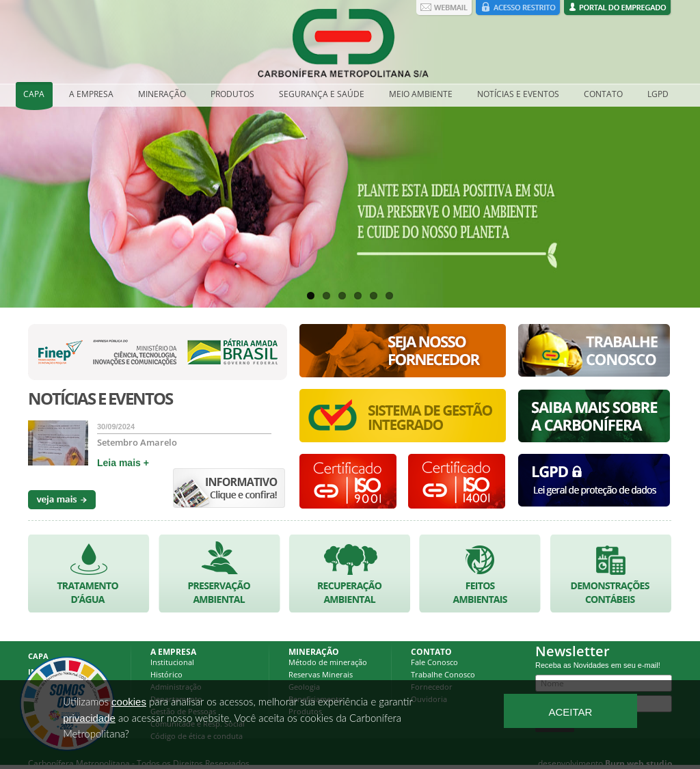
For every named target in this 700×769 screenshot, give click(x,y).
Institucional (172, 662)
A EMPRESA (91, 94)
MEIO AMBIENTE (421, 94)
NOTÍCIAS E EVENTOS (518, 94)
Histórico (166, 674)
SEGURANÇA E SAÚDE (322, 94)
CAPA (34, 94)
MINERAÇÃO (162, 94)
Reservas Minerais (321, 674)
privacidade (89, 718)
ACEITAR (570, 712)
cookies (129, 702)
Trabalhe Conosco (443, 674)
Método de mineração (328, 662)
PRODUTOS (232, 94)
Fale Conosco (434, 662)
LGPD (658, 94)
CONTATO (603, 94)
